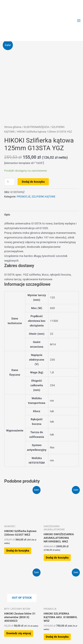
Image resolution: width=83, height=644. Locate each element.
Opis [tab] (7, 214)
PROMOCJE (24, 197)
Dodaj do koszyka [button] (18, 550)
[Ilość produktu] (10, 182)
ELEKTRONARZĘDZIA (36, 127)
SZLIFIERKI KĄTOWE (44, 197)
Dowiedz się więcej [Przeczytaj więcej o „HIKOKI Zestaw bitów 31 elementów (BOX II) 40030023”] (19, 633)
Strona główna (13, 127)
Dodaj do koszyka (33, 182)
